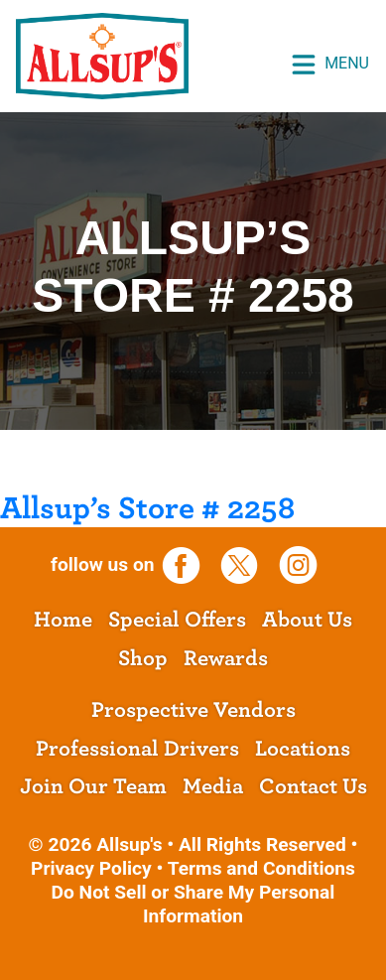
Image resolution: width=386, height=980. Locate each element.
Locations (303, 749)
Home (63, 620)
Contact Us (313, 786)
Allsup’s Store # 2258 (147, 508)
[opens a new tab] (188, 564)
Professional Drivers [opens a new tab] (137, 749)
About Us (307, 620)
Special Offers (177, 620)
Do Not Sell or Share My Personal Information (193, 904)
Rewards (226, 658)
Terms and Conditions (261, 868)
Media (213, 786)
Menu (330, 65)
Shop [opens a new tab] (143, 658)
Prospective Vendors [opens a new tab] (193, 710)
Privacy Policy (91, 868)
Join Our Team (93, 786)
